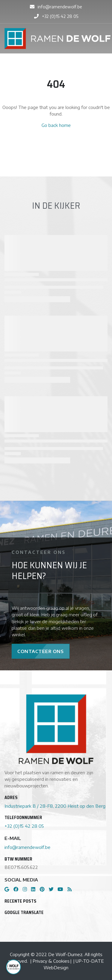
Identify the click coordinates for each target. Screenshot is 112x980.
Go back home (56, 125)
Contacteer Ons (40, 651)
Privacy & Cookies (51, 961)
